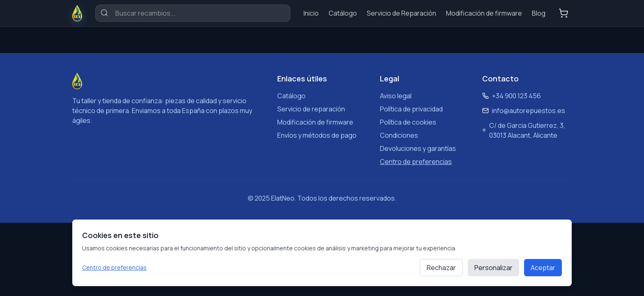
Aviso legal (396, 96)
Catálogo (343, 13)
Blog (539, 13)
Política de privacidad (411, 109)
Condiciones (399, 135)
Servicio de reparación (311, 109)
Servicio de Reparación (401, 13)
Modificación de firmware (484, 13)
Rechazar (441, 268)
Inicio (311, 13)
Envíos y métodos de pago (317, 135)
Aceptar (543, 268)
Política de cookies (408, 122)
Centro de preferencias (114, 267)
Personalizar (493, 268)
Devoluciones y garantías (418, 148)
